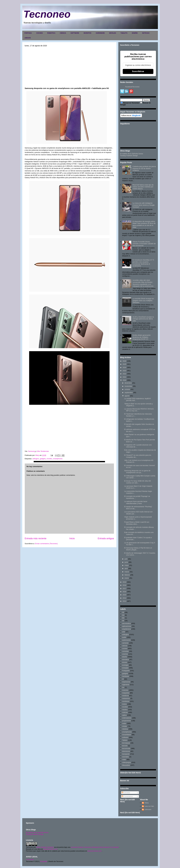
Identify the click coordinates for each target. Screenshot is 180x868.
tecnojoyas (126, 743)
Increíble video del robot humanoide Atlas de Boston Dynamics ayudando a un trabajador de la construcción (143, 283)
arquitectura (127, 629)
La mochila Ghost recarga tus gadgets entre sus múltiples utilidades (143, 300)
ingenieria (126, 685)
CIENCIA (63, 33)
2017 (125, 588)
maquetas (126, 693)
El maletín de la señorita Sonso (37, 832)
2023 (125, 371)
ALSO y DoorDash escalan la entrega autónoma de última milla (143, 319)
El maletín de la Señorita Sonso (132, 154)
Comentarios (127, 796)
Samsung (31, 451)
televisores (126, 751)
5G (123, 615)
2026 (125, 361)
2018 (125, 585)
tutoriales (126, 757)
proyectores (126, 721)
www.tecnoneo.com (50, 849)
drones (125, 662)
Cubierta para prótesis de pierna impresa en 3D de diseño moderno (144, 168)
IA (123, 679)
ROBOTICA (51, 33)
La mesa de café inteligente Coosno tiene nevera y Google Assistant (144, 205)
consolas (125, 651)
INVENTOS (87, 33)
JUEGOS (28, 38)
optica (124, 715)
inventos (125, 690)
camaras (125, 643)
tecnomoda (126, 748)
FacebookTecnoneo (132, 87)
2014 (125, 598)
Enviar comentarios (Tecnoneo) (46, 544)
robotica (125, 729)
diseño (125, 657)
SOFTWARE (75, 33)
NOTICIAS (146, 33)
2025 (125, 364)
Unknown (148, 809)
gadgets (43, 459)
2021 (125, 377)
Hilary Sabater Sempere (45, 847)
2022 (125, 374)
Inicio (72, 538)
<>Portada (30, 860)
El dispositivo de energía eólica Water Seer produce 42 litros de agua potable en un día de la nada (144, 224)
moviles (49, 459)
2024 (125, 367)
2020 (125, 380)
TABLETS (124, 33)
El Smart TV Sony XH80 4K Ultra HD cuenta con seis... (138, 482)
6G (123, 618)
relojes (125, 726)
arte (124, 632)
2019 (125, 582)
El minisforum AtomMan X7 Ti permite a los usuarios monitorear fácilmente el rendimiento (143, 263)
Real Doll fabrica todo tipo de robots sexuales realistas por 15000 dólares (143, 187)
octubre (127, 389)
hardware (126, 676)
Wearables (126, 765)
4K (123, 612)
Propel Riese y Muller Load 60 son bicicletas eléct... (137, 523)
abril (126, 568)
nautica (125, 710)
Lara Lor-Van (149, 806)
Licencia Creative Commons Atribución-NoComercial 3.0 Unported (95, 847)
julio (126, 559)
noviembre (128, 386)
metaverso (126, 698)
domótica (126, 660)
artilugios (36, 459)
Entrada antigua (106, 538)
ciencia (125, 646)
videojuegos (127, 762)
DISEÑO (135, 33)
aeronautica (126, 623)
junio (126, 562)
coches (125, 648)
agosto (127, 396)
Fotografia (126, 671)
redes (124, 723)
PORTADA (28, 33)
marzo (127, 572)
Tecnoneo (47, 14)
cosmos (125, 654)
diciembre (128, 383)
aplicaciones (127, 626)
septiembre (129, 392)
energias (125, 668)
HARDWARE (100, 33)
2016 (125, 592)
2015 (125, 595)
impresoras (126, 682)
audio (124, 637)
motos (124, 704)
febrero (127, 575)
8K (123, 621)
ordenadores (127, 718)
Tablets (125, 740)
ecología (125, 665)
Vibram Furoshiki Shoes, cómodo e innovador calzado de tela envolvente (144, 244)
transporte (126, 754)
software (125, 737)
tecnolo (125, 746)
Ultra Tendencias (43, 451)
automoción (126, 640)
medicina (125, 696)
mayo (127, 565)
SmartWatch (127, 735)
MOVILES (113, 33)
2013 (125, 601)
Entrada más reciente (36, 538)
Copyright (44, 861)
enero (127, 578)
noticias (125, 712)
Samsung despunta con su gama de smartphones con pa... (137, 472)
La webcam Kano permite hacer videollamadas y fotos (136, 502)
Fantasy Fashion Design (129, 156)
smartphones (58, 459)
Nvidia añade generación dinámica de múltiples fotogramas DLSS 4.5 (142, 337)
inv (123, 687)
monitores (126, 701)
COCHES (40, 33)
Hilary (147, 803)
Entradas (126, 793)
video (124, 760)
